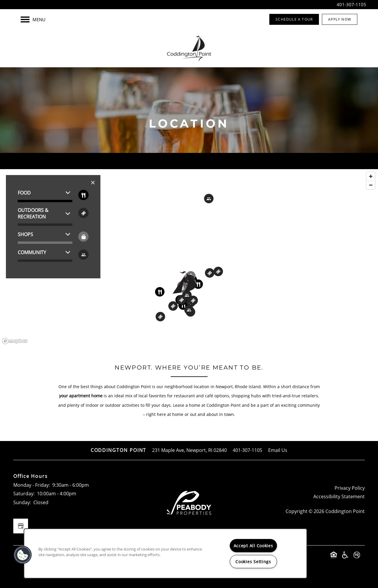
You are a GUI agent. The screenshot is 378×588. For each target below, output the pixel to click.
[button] (294, 19)
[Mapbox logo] (15, 341)
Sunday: (22, 502)
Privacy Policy (350, 488)
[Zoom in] (371, 176)
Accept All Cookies (253, 546)
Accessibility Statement (339, 496)
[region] (189, 258)
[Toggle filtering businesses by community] (83, 255)
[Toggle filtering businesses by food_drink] (83, 195)
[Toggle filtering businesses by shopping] (83, 237)
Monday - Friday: (32, 485)
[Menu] (33, 19)
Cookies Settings (253, 562)
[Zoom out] (371, 185)
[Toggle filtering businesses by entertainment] (83, 213)
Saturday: (24, 494)
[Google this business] (21, 526)
